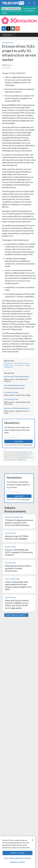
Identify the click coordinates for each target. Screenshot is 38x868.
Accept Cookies (18, 853)
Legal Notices (22, 460)
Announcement (18, 363)
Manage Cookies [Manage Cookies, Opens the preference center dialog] (18, 862)
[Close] (32, 840)
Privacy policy (28, 445)
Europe (6, 365)
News (12, 365)
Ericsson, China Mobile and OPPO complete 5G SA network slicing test (19, 552)
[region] (17, 852)
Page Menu (9, 35)
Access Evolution (11, 392)
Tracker (27, 365)
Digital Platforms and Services (17, 377)
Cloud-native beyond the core (14, 388)
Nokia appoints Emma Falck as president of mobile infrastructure (18, 568)
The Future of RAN (12, 579)
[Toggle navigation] (34, 3)
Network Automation (14, 517)
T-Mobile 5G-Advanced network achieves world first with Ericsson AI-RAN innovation (19, 523)
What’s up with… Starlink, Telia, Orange (17, 395)
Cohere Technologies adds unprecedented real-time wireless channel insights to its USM (18, 586)
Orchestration (19, 365)
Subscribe (18, 441)
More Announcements (16, 615)
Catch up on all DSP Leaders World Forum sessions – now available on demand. (19, 11)
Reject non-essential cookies (17, 858)
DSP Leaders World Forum (14, 385)
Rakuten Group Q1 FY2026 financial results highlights (17, 537)
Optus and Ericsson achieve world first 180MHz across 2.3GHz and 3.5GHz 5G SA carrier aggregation (17, 604)
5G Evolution (7, 43)
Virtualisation (8, 367)
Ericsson (9, 65)
